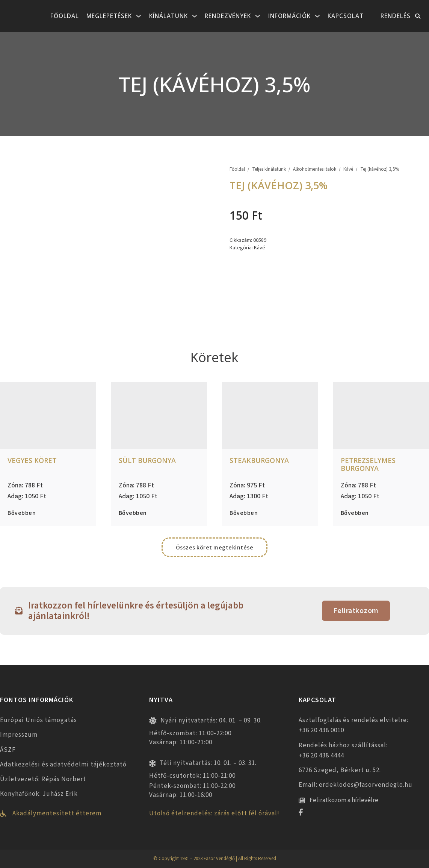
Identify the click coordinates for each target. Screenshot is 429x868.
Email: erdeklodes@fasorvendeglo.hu (356, 785)
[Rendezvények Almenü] (258, 16)
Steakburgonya (259, 460)
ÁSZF (8, 750)
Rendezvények (228, 16)
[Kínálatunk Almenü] (195, 16)
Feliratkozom (356, 611)
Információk (289, 16)
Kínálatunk (168, 16)
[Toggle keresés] (418, 16)
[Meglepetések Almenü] (139, 16)
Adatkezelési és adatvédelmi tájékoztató (63, 765)
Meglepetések (109, 16)
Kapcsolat (346, 16)
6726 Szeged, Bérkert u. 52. (340, 770)
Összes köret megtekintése (215, 548)
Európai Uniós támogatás (39, 720)
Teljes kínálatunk (269, 169)
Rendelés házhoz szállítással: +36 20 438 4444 (343, 750)
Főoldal (65, 16)
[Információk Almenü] (317, 16)
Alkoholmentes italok (315, 169)
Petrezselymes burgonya (368, 464)
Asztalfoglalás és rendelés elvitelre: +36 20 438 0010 (353, 725)
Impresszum (19, 735)
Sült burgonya (147, 460)
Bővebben (22, 513)
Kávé (348, 169)
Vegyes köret (32, 460)
